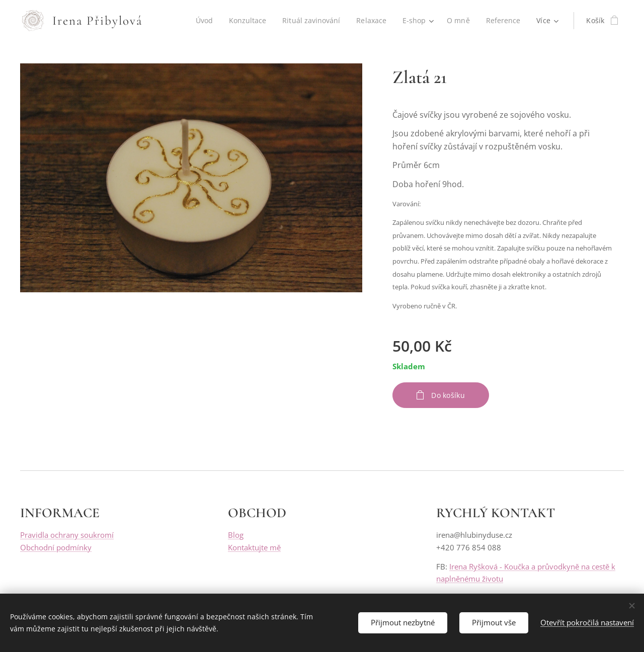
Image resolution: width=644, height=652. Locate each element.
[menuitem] (201, 21)
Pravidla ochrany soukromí (67, 535)
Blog (236, 535)
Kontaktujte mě (254, 547)
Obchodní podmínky (56, 547)
